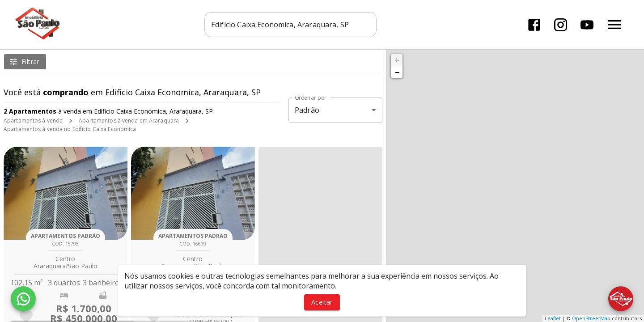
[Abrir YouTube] (587, 25)
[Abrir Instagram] (561, 25)
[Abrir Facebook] (534, 25)
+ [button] (397, 60)
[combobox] (290, 25)
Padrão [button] (307, 110)
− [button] (397, 72)
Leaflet (553, 318)
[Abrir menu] (614, 25)
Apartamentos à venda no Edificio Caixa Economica (70, 129)
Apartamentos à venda (33, 121)
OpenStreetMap (591, 318)
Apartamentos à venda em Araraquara (129, 121)
